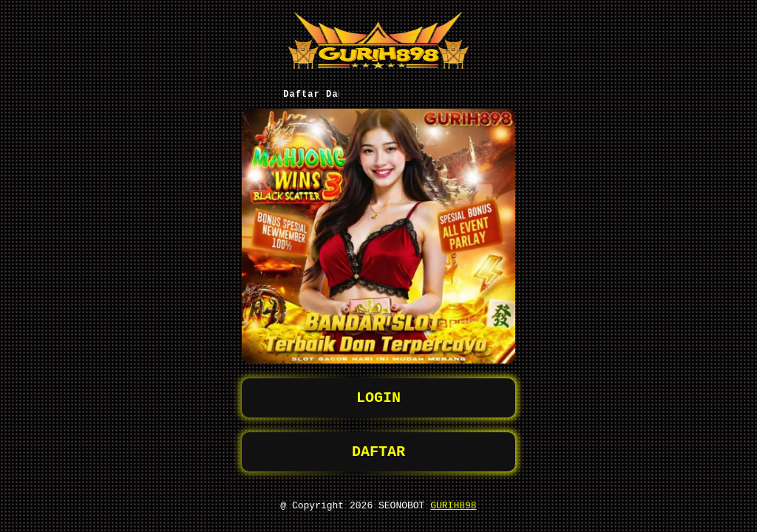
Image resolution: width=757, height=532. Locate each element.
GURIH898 (453, 505)
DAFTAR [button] (378, 448)
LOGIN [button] (378, 391)
